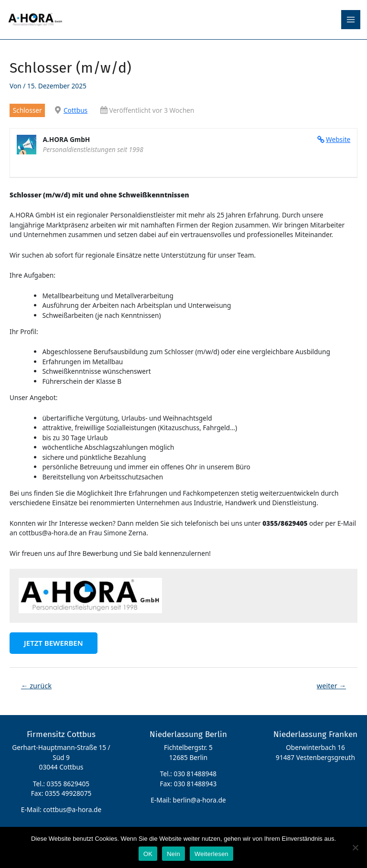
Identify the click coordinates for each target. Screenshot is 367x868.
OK (148, 854)
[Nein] (355, 847)
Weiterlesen (211, 854)
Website (338, 140)
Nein (173, 854)
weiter (331, 685)
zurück (36, 685)
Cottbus (76, 111)
